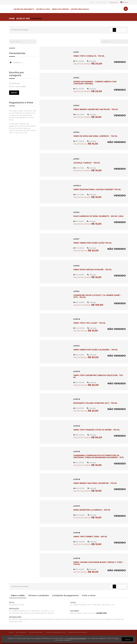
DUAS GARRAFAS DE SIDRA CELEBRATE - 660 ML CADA (98, 216)
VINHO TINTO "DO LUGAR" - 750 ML (89, 323)
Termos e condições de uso (56, 632)
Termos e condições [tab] (38, 596)
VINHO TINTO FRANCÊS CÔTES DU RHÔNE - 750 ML (97, 430)
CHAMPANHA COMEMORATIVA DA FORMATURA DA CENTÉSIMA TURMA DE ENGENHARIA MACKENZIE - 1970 (98, 456)
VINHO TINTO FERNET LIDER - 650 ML (90, 537)
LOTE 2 (76, 78)
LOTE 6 (76, 212)
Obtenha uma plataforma (78, 632)
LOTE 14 (77, 426)
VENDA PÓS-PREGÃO (60, 9)
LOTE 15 (77, 452)
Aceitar (127, 639)
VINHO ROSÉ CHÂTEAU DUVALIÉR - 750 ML (93, 270)
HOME (12, 19)
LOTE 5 (76, 159)
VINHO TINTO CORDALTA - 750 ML (89, 56)
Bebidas (14, 83)
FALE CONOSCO (102, 2)
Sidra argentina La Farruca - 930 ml (92, 510)
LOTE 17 (77, 506)
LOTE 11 (76, 346)
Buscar (14, 93)
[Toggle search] (126, 9)
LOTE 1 (76, 52)
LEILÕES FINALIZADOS (80, 9)
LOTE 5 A (77, 186)
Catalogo (16, 62)
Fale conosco (21, 632)
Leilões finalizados (36, 632)
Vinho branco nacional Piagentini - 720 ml (95, 483)
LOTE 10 (77, 319)
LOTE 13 (77, 399)
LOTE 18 (77, 533)
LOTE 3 (76, 106)
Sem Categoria (17, 87)
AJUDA (92, 2)
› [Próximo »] (125, 30)
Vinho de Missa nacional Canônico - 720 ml (95, 136)
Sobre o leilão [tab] (18, 596)
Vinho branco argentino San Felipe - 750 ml (96, 109)
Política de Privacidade (77, 638)
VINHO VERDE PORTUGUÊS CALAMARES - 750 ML (96, 350)
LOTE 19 (77, 558)
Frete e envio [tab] (89, 596)
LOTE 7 (76, 239)
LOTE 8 (76, 266)
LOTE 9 (76, 291)
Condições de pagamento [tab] (65, 596)
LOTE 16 (77, 479)
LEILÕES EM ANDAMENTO (24, 9)
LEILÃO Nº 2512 (23, 19)
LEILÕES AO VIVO (43, 9)
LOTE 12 (77, 371)
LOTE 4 (76, 132)
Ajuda (11, 632)
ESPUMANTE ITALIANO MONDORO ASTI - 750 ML (95, 403)
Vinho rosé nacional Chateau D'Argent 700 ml (97, 190)
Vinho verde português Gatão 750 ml (93, 243)
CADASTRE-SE (114, 2)
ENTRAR (124, 2)
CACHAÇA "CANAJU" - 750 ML (87, 163)
